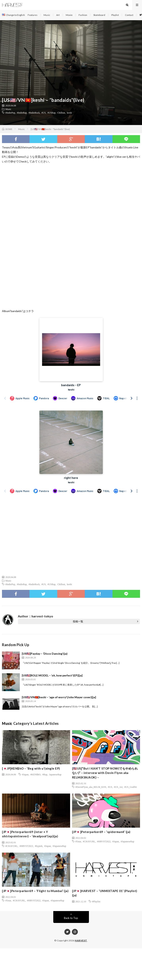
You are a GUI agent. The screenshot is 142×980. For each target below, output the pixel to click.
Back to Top (71, 918)
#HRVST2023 (26, 846)
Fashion (83, 15)
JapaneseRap (55, 774)
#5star (78, 841)
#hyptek (39, 846)
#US (43, 113)
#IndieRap (22, 113)
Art (58, 15)
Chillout (61, 113)
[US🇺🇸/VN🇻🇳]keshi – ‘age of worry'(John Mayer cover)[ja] (59, 697)
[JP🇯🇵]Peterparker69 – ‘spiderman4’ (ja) (101, 832)
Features (33, 15)
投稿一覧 (78, 621)
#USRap (52, 113)
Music (47, 15)
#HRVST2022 (104, 841)
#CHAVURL (11, 846)
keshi (69, 113)
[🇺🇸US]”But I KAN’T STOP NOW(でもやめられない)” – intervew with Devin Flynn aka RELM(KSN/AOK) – (105, 773)
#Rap (45, 774)
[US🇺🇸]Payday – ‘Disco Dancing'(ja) (45, 654)
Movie (69, 15)
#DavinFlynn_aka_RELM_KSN (91, 787)
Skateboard (99, 15)
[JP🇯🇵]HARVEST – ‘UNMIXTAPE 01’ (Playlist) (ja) (105, 893)
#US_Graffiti (131, 787)
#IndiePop (10, 113)
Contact (129, 15)
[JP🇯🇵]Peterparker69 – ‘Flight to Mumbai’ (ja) (35, 891)
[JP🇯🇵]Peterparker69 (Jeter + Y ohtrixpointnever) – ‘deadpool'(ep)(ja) (30, 834)
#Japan (25, 774)
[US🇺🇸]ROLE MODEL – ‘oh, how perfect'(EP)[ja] (52, 675)
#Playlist (96, 901)
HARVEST (81, 940)
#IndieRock (34, 113)
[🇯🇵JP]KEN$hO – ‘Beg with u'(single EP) (31, 768)
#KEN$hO (35, 774)
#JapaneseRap (59, 846)
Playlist (115, 15)
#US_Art (118, 787)
